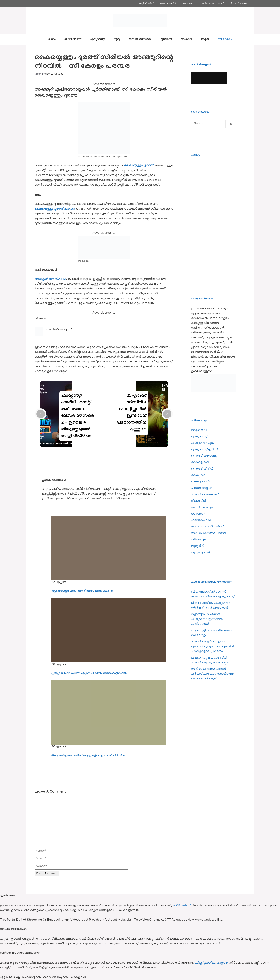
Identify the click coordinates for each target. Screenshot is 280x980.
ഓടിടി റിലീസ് (73, 39)
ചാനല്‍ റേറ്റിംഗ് (202, 488)
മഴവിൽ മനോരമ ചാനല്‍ (209, 533)
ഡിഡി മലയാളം (202, 508)
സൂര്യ (117, 39)
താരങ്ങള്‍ (198, 514)
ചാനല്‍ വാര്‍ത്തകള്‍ (205, 495)
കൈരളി (186, 39)
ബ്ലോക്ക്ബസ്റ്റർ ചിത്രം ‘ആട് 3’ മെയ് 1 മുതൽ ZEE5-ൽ (82, 591)
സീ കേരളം (225, 39)
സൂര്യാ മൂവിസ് (200, 553)
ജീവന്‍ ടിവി (199, 501)
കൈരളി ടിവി (200, 463)
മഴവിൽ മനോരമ (140, 39)
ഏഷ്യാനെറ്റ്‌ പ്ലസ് (203, 443)
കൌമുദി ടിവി (200, 482)
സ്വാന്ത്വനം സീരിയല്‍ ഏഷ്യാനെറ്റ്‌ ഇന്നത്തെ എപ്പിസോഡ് (207, 619)
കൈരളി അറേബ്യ (204, 456)
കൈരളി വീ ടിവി (202, 469)
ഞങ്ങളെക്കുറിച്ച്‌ (168, 3)
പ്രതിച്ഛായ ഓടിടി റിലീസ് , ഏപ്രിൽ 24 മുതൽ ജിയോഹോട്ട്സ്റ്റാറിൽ (89, 674)
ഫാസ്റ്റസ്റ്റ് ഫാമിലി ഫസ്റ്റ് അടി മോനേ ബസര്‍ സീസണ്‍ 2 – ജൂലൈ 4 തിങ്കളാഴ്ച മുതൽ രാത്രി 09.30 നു (78, 416)
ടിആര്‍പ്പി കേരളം (239, 3)
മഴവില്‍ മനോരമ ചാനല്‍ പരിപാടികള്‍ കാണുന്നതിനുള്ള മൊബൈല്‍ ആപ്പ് (212, 674)
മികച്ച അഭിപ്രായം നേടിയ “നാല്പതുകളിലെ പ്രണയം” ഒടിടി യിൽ (88, 756)
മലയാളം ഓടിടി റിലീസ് (207, 527)
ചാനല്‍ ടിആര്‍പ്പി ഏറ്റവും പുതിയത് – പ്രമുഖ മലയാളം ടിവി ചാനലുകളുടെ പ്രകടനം (212, 647)
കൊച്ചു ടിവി (199, 475)
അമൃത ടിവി (199, 430)
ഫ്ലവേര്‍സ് (166, 39)
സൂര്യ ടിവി (198, 546)
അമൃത (205, 39)
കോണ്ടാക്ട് (188, 3)
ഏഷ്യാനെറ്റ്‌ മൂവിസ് (204, 450)
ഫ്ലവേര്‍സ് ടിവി (201, 520)
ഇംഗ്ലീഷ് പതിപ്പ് (146, 3)
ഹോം (52, 39)
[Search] (231, 124)
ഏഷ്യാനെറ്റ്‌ (97, 39)
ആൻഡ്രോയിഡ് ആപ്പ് (212, 3)
